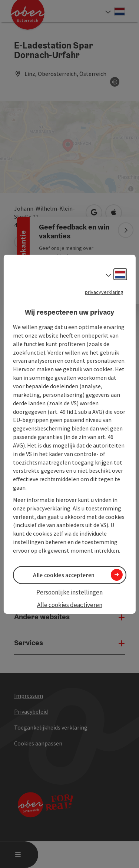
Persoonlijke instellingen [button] (69, 592)
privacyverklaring (104, 292)
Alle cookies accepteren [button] (64, 575)
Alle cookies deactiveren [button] (70, 605)
